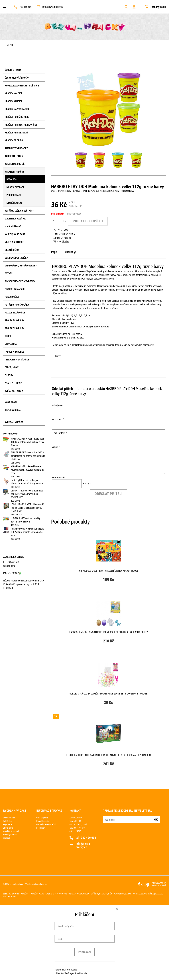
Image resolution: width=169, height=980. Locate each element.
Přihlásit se (8, 821)
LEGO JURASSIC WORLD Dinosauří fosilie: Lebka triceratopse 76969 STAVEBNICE (27, 508)
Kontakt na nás (43, 821)
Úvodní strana (13, 70)
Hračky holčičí (13, 93)
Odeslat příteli (109, 494)
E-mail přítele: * (59, 433)
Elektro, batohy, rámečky (16, 894)
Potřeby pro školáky (17, 305)
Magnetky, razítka (15, 219)
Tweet (58, 356)
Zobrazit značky (14, 422)
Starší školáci (15, 203)
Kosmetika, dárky (123, 894)
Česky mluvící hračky (17, 78)
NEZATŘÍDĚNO (12, 250)
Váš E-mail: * (58, 419)
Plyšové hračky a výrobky (20, 281)
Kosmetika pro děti (15, 164)
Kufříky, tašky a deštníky (19, 211)
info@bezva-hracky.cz (53, 7)
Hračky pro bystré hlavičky (21, 125)
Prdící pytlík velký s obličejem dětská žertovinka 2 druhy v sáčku (27, 482)
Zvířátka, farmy (14, 391)
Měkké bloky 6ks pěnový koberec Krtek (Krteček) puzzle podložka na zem (27, 470)
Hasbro (66, 241)
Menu (10, 45)
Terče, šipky (12, 367)
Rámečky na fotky (39, 894)
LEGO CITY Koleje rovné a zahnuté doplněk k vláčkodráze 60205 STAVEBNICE (27, 494)
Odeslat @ (70, 252)
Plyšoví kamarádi (15, 289)
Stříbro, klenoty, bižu (102, 894)
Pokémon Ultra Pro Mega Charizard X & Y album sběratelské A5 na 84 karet (27, 532)
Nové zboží (11, 402)
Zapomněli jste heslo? (67, 970)
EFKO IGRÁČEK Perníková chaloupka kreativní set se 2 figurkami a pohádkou (109, 755)
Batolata (12, 179)
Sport (8, 336)
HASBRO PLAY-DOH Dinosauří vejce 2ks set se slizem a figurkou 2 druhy (108, 632)
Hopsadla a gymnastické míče (22, 86)
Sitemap (6, 838)
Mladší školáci (15, 187)
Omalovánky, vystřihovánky (21, 266)
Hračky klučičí (13, 101)
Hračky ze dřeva (14, 140)
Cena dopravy (42, 818)
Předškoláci (14, 195)
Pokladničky (12, 297)
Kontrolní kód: (59, 477)
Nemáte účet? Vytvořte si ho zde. (72, 973)
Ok (156, 819)
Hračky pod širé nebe (17, 117)
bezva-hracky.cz (16, 884)
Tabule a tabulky (14, 352)
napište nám (9, 566)
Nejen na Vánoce (14, 242)
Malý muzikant (13, 226)
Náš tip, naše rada (15, 234)
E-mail (105, 818)
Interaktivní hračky (16, 148)
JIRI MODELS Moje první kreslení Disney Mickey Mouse (108, 571)
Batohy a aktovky (58, 894)
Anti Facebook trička (143, 894)
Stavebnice (11, 344)
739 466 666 (26, 7)
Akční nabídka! (13, 410)
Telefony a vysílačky (17, 360)
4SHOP (163, 886)
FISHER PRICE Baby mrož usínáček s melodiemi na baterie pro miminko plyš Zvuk (28, 456)
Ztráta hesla (8, 828)
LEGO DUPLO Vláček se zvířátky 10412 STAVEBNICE (25, 520)
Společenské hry (14, 320)
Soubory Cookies (10, 834)
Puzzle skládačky (15, 313)
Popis (54, 252)
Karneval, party (14, 156)
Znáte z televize (14, 383)
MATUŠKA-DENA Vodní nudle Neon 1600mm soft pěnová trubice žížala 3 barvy (28, 442)
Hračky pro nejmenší (17, 133)
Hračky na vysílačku (17, 109)
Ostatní (9, 273)
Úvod (53, 191)
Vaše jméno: (58, 405)
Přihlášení (84, 952)
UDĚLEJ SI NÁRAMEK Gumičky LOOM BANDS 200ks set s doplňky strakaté (108, 694)
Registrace (7, 824)
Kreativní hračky (14, 172)
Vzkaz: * (56, 447)
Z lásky (9, 375)
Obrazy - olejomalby (79, 894)
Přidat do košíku (88, 221)
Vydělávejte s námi (11, 831)
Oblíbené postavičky (16, 258)
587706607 (14, 573)
